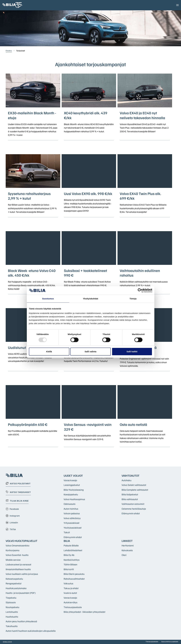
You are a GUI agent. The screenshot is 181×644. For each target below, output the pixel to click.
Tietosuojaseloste (73, 607)
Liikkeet (127, 541)
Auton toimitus (71, 509)
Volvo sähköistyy (72, 518)
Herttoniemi (128, 545)
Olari (124, 555)
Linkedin (12, 522)
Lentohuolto (12, 612)
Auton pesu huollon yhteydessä (21, 621)
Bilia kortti (69, 569)
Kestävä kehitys (72, 560)
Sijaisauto (11, 602)
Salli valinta (90, 351)
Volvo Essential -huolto (17, 555)
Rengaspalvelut (14, 583)
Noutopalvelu (12, 607)
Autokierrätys (71, 602)
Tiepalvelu (11, 598)
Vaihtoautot (131, 476)
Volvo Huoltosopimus (74, 499)
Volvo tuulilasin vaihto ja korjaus (22, 574)
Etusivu (9, 51)
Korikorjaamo (13, 550)
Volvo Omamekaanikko (18, 545)
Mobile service (13, 560)
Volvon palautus (72, 513)
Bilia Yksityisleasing (74, 490)
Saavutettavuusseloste (170, 642)
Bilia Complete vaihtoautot (135, 490)
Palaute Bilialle (71, 545)
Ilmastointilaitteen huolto (18, 569)
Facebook (12, 509)
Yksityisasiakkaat (73, 528)
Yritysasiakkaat (72, 523)
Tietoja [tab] (133, 299)
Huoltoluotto (12, 617)
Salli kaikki (132, 351)
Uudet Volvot (73, 476)
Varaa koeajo (70, 480)
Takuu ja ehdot (71, 588)
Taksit (67, 532)
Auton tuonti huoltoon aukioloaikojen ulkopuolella (31, 631)
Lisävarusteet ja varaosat (18, 564)
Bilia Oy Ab (69, 555)
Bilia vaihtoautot (130, 499)
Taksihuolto (12, 626)
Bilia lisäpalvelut (130, 494)
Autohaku (127, 480)
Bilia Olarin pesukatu (74, 574)
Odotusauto (70, 504)
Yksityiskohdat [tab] (90, 299)
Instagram (13, 516)
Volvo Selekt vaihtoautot (134, 485)
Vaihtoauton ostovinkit (133, 504)
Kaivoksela (127, 550)
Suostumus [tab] (48, 299)
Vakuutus (68, 583)
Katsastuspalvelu (14, 579)
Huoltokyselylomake (16, 588)
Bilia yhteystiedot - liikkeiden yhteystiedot (84, 612)
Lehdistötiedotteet (73, 550)
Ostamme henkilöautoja (134, 509)
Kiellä (49, 351)
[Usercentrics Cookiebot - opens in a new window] (140, 290)
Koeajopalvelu (71, 494)
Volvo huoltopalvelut (22, 541)
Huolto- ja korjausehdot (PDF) (21, 593)
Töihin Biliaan (70, 564)
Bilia (67, 541)
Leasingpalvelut (72, 485)
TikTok (11, 529)
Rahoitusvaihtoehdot (74, 579)
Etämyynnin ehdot (73, 537)
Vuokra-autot (70, 593)
